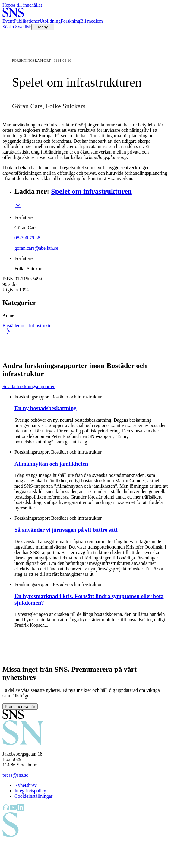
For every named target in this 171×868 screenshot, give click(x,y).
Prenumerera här (20, 706)
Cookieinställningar (33, 796)
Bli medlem (92, 21)
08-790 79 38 (27, 238)
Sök (6, 27)
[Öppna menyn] (43, 27)
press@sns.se (15, 775)
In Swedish (21, 27)
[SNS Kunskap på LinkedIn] (21, 809)
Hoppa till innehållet (22, 5)
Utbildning (50, 21)
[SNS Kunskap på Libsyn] (6, 809)
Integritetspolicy (30, 791)
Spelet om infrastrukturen (91, 191)
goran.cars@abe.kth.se (36, 248)
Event (8, 21)
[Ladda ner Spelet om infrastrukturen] (18, 207)
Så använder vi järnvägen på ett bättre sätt (66, 530)
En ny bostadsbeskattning (46, 408)
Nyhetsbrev (26, 785)
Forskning (70, 21)
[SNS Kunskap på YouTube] (13, 809)
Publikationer (27, 21)
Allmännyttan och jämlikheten (51, 464)
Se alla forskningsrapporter (28, 386)
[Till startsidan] (13, 16)
